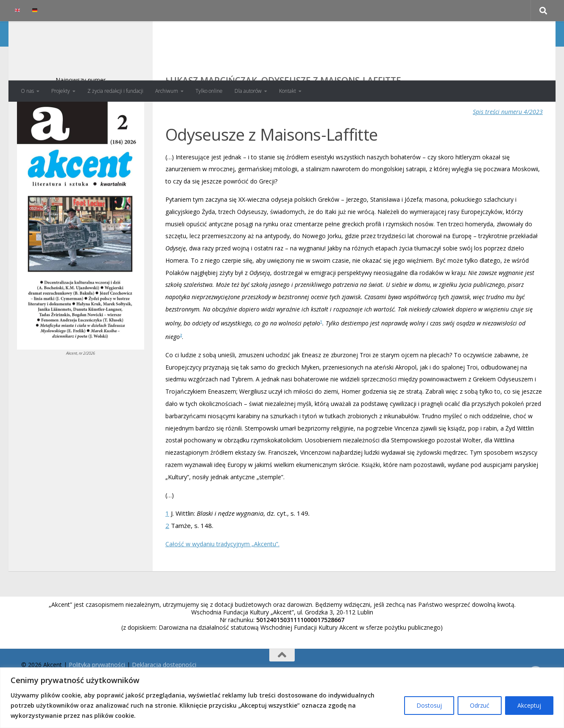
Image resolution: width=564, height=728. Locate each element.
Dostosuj (429, 705)
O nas (27, 91)
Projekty (61, 91)
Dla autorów (248, 91)
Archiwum (167, 91)
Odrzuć (480, 705)
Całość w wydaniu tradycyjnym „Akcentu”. (222, 578)
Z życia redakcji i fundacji (115, 91)
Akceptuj (529, 705)
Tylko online (209, 91)
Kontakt (288, 91)
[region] (282, 698)
